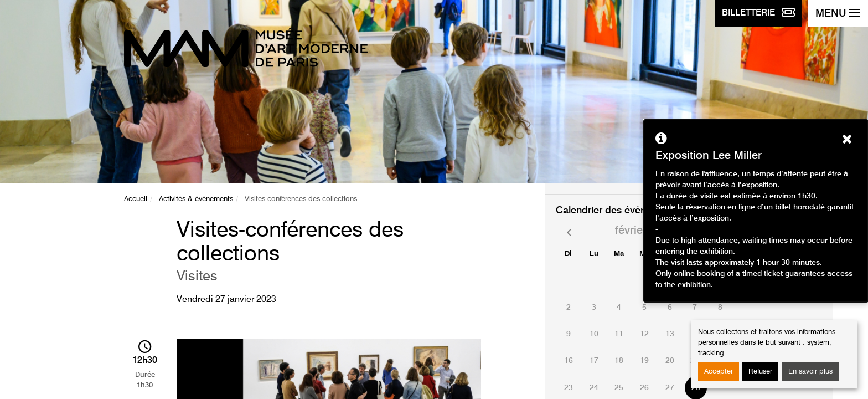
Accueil (136, 199)
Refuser (760, 372)
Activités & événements (196, 199)
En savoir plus (810, 372)
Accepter (719, 372)
